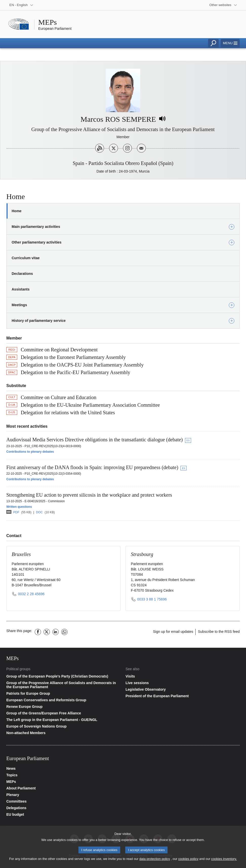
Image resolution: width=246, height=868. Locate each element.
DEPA (12, 357)
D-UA (12, 405)
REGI (12, 350)
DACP (12, 365)
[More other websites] (223, 5)
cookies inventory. (224, 861)
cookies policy (188, 861)
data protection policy (155, 861)
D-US (12, 412)
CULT (12, 397)
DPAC (12, 372)
